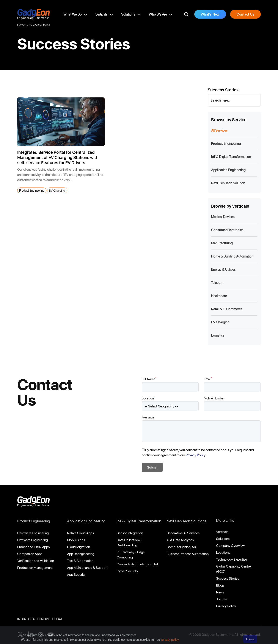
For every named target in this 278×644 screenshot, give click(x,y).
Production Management (35, 567)
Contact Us (245, 14)
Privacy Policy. (196, 455)
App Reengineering (81, 554)
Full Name (149, 379)
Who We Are (158, 14)
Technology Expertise (232, 559)
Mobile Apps (76, 540)
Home (21, 25)
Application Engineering (86, 521)
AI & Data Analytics (180, 540)
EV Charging (57, 190)
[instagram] (41, 634)
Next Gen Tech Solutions (186, 521)
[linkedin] (30, 634)
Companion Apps (30, 554)
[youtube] (51, 634)
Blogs (220, 585)
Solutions (128, 14)
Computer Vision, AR (181, 547)
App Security (76, 574)
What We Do (73, 14)
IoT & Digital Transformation (139, 521)
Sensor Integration (130, 533)
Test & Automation (80, 561)
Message (148, 417)
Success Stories (228, 578)
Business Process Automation (188, 554)
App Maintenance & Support (87, 567)
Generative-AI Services (183, 533)
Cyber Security (127, 571)
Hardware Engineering (33, 533)
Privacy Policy (226, 606)
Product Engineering (32, 190)
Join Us (221, 599)
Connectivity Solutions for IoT (138, 564)
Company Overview (230, 545)
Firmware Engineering (33, 540)
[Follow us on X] (20, 634)
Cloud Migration (79, 547)
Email (208, 379)
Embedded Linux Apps (33, 547)
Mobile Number (214, 398)
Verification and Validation (36, 561)
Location (148, 398)
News (220, 592)
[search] (186, 14)
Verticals (101, 14)
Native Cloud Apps (80, 533)
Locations (223, 552)
